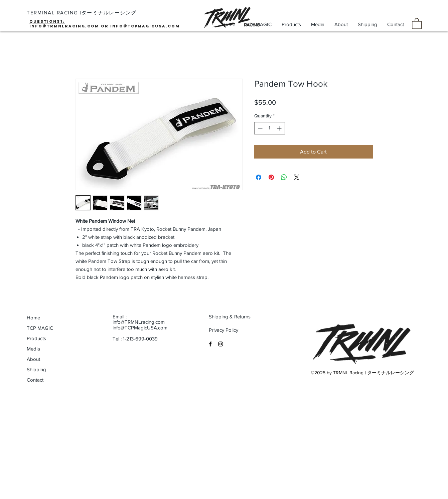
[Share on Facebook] (259, 177)
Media (33, 349)
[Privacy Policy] (230, 330)
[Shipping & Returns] (230, 317)
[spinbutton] (270, 128)
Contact (35, 380)
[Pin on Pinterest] (271, 177)
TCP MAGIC (40, 328)
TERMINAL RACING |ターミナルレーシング (82, 13)
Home (33, 318)
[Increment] (280, 128)
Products (36, 338)
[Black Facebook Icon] (210, 344)
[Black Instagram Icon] (221, 344)
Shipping (36, 369)
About (33, 359)
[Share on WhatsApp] (284, 177)
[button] (417, 23)
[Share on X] (297, 177)
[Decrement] (259, 128)
